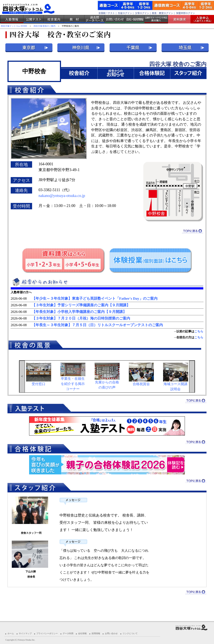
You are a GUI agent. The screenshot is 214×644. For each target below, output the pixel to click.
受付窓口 (39, 374)
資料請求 (181, 19)
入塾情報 (12, 19)
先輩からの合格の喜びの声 (107, 376)
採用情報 (96, 633)
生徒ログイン (125, 13)
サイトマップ (25, 633)
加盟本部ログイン (186, 13)
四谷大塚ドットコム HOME (14, 26)
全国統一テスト (107, 13)
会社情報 (82, 633)
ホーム (11, 633)
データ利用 (68, 633)
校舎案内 (54, 19)
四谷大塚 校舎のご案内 (45, 26)
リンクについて (130, 633)
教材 (74, 19)
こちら (199, 331)
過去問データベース (95, 19)
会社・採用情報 (135, 19)
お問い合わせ (115, 19)
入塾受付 (201, 19)
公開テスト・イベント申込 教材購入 (156, 19)
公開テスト (34, 19)
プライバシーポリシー (47, 633)
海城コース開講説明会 (176, 377)
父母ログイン (142, 13)
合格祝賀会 (141, 374)
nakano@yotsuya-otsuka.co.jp (62, 196)
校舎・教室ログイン (163, 13)
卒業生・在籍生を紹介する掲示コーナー (73, 377)
